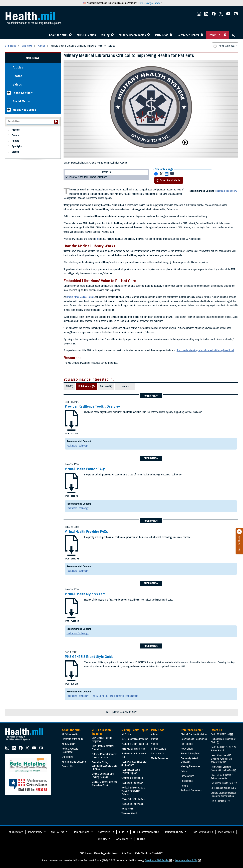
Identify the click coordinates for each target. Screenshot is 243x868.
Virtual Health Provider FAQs (86, 532)
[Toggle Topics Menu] (149, 35)
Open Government (201, 832)
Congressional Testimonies (194, 739)
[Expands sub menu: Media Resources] (9, 110)
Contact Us (67, 766)
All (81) (69, 386)
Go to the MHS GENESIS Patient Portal (223, 749)
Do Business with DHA (222, 788)
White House (122, 839)
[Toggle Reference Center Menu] (202, 35)
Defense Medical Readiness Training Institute (105, 756)
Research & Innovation (132, 804)
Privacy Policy (35, 832)
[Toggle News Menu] (171, 35)
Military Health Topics (132, 35)
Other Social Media (168, 180)
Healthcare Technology (226, 191)
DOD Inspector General (145, 832)
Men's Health (128, 809)
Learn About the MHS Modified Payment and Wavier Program (221, 759)
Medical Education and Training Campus (103, 775)
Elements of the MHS (72, 739)
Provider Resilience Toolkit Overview (93, 406)
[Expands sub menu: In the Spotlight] (9, 93)
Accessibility (104, 832)
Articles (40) (106, 386)
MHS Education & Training (93, 35)
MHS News (162, 35)
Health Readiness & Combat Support (131, 771)
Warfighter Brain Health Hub (135, 744)
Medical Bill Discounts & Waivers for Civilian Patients (133, 791)
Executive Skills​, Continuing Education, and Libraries (104, 766)
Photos (18, 76)
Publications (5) (86, 386)
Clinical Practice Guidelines (194, 734)
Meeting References (190, 766)
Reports (185, 786)
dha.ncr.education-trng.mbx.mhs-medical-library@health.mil (205, 350)
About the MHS (58, 35)
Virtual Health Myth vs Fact (85, 594)
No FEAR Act (58, 832)
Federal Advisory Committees (70, 750)
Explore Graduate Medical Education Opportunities (223, 794)
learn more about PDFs (186, 860)
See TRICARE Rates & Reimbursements (222, 777)
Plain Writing (224, 832)
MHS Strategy (69, 744)
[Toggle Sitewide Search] (233, 35)
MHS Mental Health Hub (133, 749)
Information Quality (174, 832)
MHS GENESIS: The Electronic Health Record (116, 696)
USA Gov (103, 839)
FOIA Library (187, 749)
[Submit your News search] (56, 122)
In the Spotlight (23, 93)
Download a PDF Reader (157, 860)
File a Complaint (218, 801)
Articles (18, 67)
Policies (185, 771)
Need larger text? (225, 46)
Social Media (21, 101)
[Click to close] (239, 532)
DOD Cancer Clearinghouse (135, 739)
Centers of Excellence (132, 778)
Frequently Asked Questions (189, 760)
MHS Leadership (70, 734)
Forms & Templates (190, 754)
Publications (187, 781)
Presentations (187, 776)
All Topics (126, 734)
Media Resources (24, 110)
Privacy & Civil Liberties (133, 799)
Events (15, 135)
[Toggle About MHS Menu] (70, 35)
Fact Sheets (187, 744)
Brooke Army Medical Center (80, 297)
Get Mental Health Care (222, 783)
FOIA (122, 832)
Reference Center (188, 35)
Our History (67, 757)
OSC (139, 839)
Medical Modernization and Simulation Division (104, 784)
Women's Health (129, 814)
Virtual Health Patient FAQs (85, 469)
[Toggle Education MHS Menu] (112, 35)
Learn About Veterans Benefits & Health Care (222, 769)
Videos (17, 84)
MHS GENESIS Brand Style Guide (89, 657)
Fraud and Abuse (81, 832)
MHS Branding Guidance (74, 762)
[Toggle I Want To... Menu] (225, 35)
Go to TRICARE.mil (220, 734)
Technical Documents (191, 790)
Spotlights (17, 146)
